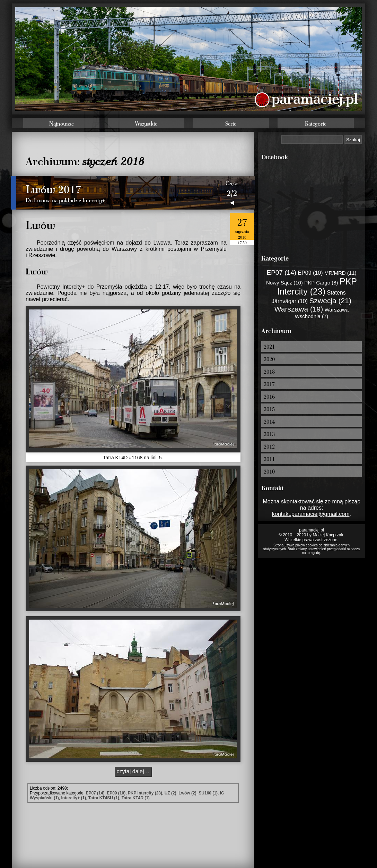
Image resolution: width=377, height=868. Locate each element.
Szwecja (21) (330, 301)
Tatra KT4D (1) (136, 798)
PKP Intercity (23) (145, 793)
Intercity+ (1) (73, 798)
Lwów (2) (187, 793)
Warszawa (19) (299, 309)
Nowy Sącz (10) (284, 283)
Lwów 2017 (54, 189)
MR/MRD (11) (340, 273)
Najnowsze (62, 124)
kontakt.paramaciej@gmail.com (311, 514)
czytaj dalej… (133, 771)
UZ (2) (170, 793)
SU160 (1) (208, 793)
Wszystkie (146, 124)
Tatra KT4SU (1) (104, 798)
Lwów (40, 224)
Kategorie (316, 124)
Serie (231, 124)
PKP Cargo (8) (321, 283)
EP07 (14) (95, 793)
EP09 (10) (116, 793)
